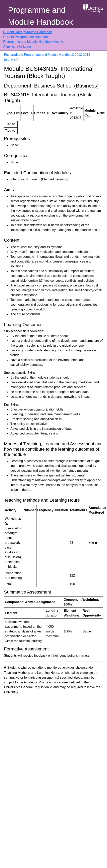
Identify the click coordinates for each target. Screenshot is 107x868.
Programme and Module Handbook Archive (34, 42)
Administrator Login (17, 46)
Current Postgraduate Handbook (26, 37)
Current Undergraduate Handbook (27, 32)
